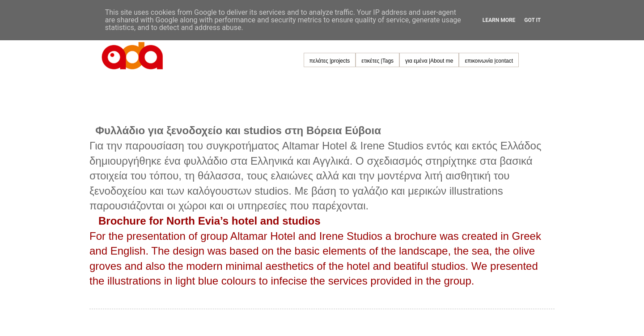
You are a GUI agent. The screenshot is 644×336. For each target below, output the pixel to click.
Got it (532, 20)
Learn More (499, 20)
